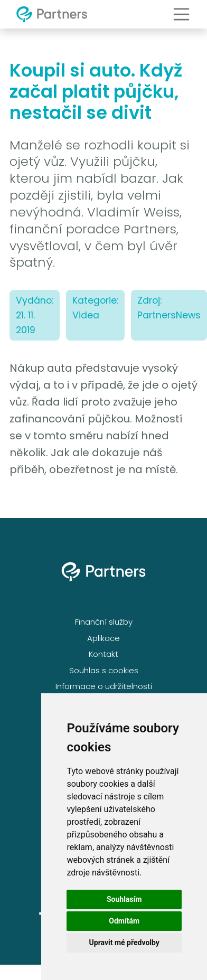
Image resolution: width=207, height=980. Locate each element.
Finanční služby (104, 622)
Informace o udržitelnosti (104, 686)
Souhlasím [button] (124, 899)
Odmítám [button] (124, 921)
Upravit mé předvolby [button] (124, 943)
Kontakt (103, 654)
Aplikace (103, 638)
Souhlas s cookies (104, 670)
